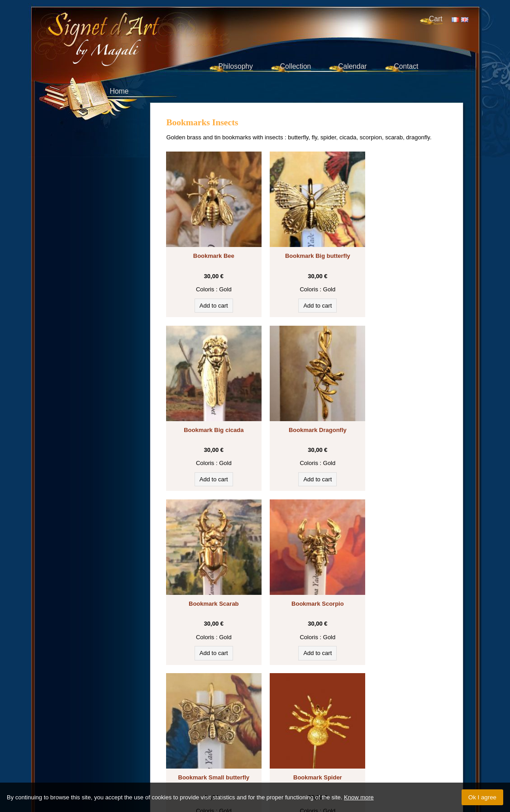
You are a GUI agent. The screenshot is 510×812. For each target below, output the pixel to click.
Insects (358, 705)
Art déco (263, 722)
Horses (424, 705)
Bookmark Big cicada (403, 248)
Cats (288, 705)
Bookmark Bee (210, 248)
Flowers (224, 714)
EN (465, 20)
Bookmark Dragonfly (210, 415)
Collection (296, 66)
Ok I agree (482, 797)
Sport (310, 722)
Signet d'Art (133, 30)
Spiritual (427, 714)
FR (455, 20)
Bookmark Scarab (307, 415)
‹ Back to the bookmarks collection (307, 657)
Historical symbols (322, 705)
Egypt (378, 705)
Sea (310, 714)
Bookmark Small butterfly (210, 581)
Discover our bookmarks (209, 694)
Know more (359, 797)
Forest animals (231, 722)
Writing (270, 705)
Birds (325, 714)
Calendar (352, 66)
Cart (436, 19)
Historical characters (386, 714)
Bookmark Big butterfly (307, 248)
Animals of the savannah (269, 714)
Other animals (190, 722)
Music (203, 714)
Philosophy (236, 66)
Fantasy (182, 714)
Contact (406, 66)
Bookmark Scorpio (403, 415)
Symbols (400, 705)
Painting (346, 714)
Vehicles (289, 722)
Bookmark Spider (307, 581)
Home (119, 91)
